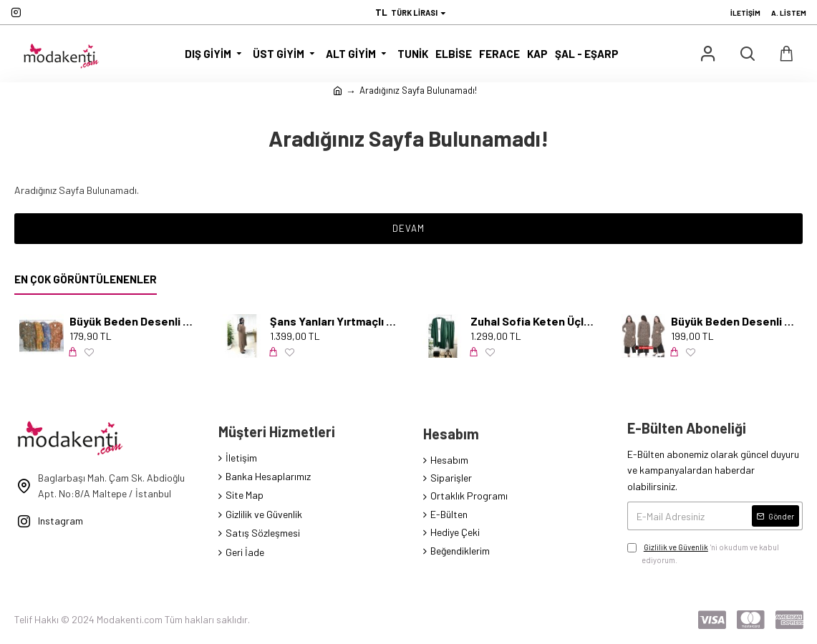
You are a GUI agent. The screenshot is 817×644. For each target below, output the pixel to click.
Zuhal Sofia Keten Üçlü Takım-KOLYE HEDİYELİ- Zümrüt (534, 321)
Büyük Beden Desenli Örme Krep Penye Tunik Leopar (734, 321)
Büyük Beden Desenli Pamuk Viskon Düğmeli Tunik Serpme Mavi (133, 321)
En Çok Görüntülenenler (86, 279)
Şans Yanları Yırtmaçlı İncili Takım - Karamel (333, 321)
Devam (408, 228)
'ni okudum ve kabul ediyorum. (703, 553)
